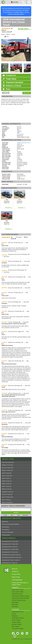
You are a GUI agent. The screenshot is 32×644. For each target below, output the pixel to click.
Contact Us (15, 571)
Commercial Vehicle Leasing (20, 596)
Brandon (19, 126)
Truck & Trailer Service (19, 600)
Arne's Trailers (16, 620)
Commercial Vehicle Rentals (20, 598)
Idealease (15, 616)
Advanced (25, 515)
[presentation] (3, 67)
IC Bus (14, 614)
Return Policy (16, 577)
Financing (15, 607)
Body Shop (15, 602)
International (20, 134)
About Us (15, 569)
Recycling (15, 604)
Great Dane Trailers (18, 618)
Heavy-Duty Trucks (18, 590)
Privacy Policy (16, 574)
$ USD (15, 2)
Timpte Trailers (16, 622)
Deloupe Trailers (17, 624)
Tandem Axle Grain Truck (24, 143)
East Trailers (16, 626)
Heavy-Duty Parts (17, 594)
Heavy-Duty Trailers (18, 592)
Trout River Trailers (18, 629)
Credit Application (17, 580)
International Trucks (18, 612)
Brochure (27, 93)
